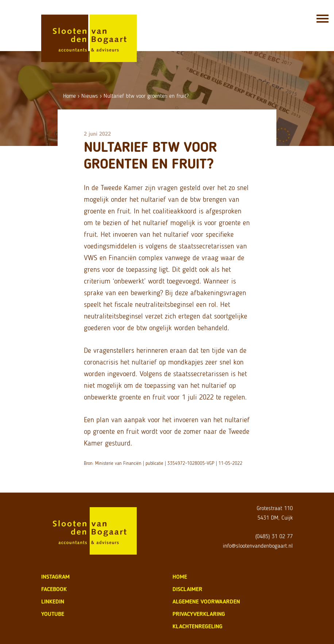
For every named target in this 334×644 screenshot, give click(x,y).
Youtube (53, 614)
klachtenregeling (197, 626)
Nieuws (90, 96)
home (180, 577)
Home (69, 96)
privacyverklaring (199, 614)
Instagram (55, 577)
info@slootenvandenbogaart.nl (258, 546)
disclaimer (187, 589)
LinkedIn (53, 601)
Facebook (54, 589)
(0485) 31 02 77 (274, 536)
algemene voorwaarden (206, 601)
